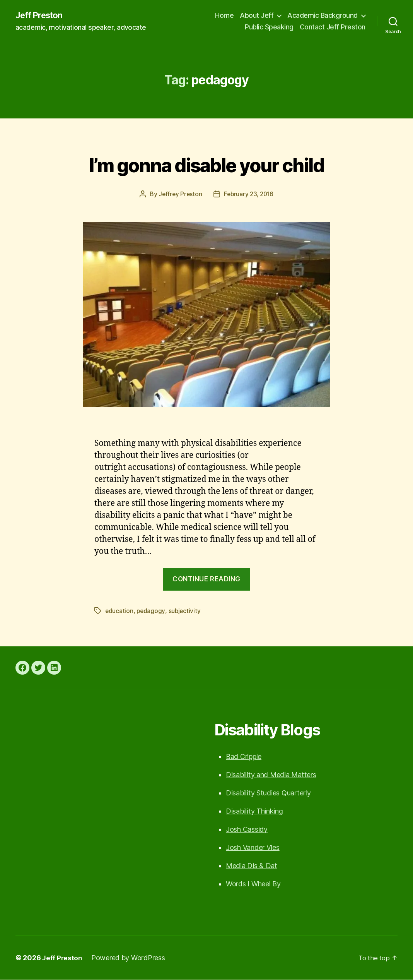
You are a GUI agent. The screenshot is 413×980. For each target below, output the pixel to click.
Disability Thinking (254, 811)
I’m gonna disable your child (207, 164)
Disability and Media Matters (271, 775)
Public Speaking (269, 27)
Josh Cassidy (247, 830)
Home (224, 16)
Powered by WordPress (129, 958)
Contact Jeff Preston (333, 27)
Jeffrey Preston (179, 194)
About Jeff (257, 16)
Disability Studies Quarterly (268, 793)
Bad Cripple (244, 757)
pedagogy (151, 611)
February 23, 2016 (249, 194)
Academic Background (323, 16)
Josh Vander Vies (253, 848)
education (119, 611)
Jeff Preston (42, 15)
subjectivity (185, 611)
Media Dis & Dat (252, 866)
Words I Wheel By (253, 884)
